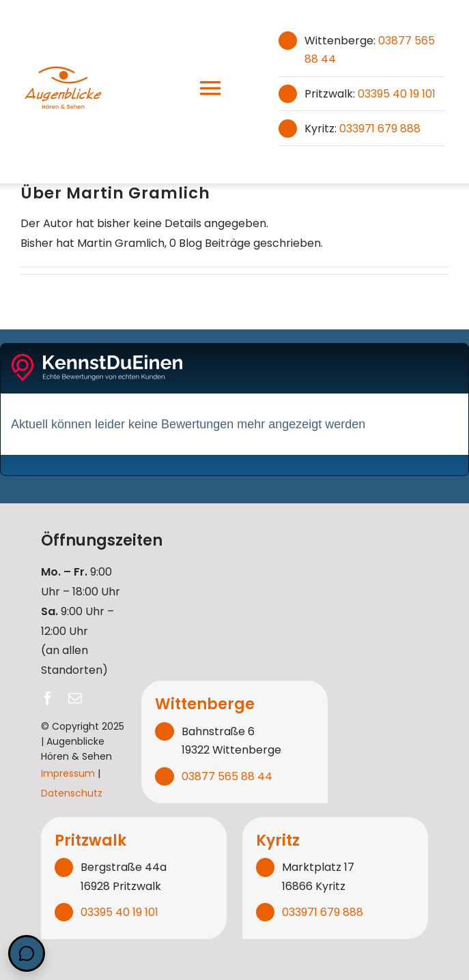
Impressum (68, 773)
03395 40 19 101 (397, 94)
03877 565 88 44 (227, 776)
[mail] (75, 698)
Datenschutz (72, 793)
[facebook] (48, 698)
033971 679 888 (380, 129)
